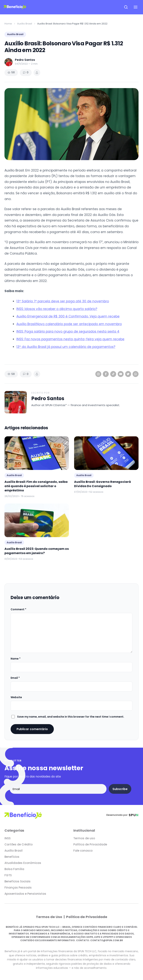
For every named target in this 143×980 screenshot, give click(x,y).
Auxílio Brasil (25, 24)
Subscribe (120, 789)
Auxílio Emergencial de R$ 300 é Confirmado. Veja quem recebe (68, 316)
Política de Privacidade (90, 844)
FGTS (8, 875)
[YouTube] (121, 374)
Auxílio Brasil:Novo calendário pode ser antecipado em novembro (69, 324)
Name (16, 659)
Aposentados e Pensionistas (25, 894)
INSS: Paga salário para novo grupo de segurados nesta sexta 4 (68, 331)
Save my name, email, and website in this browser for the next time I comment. (71, 717)
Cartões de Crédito (19, 844)
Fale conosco (83, 851)
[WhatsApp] (136, 374)
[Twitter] (128, 374)
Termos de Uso (49, 917)
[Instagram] (98, 374)
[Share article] (37, 73)
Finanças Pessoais (18, 888)
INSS (8, 838)
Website (16, 697)
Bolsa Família (14, 869)
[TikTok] (113, 374)
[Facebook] (106, 374)
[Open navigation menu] (136, 7)
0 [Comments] (26, 72)
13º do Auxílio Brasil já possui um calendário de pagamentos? (66, 347)
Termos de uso (84, 838)
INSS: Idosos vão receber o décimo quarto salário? (57, 309)
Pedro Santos (48, 399)
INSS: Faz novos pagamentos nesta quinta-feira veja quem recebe (70, 339)
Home (8, 24)
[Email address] (58, 789)
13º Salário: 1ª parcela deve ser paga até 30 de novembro (63, 301)
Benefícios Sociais (18, 881)
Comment (18, 609)
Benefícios (12, 857)
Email (15, 678)
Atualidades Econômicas (23, 863)
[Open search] (126, 7)
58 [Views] (11, 72)
